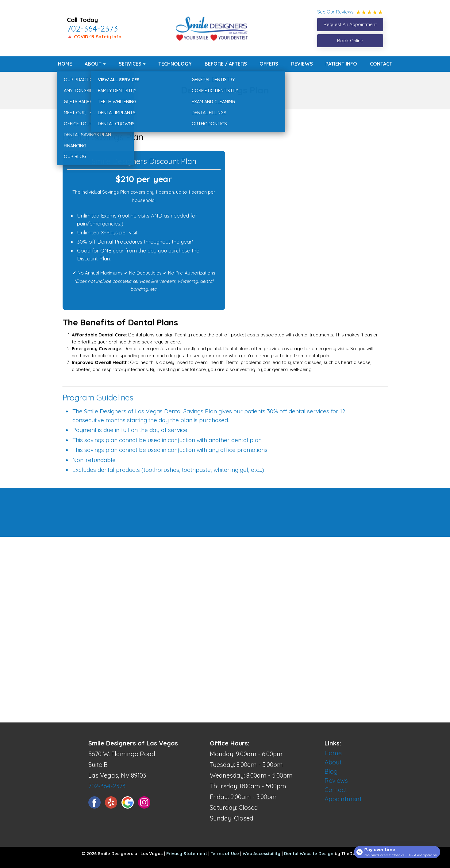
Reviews (302, 64)
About (93, 64)
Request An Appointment (350, 24)
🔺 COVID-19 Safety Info (94, 37)
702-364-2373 (92, 28)
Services (130, 64)
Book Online (350, 41)
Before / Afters (226, 64)
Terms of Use (225, 854)
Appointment (343, 799)
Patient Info (341, 64)
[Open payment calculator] (396, 850)
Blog (331, 771)
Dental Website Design (309, 854)
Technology (175, 64)
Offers (269, 64)
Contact (381, 64)
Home (65, 64)
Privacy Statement (187, 854)
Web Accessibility (262, 854)
